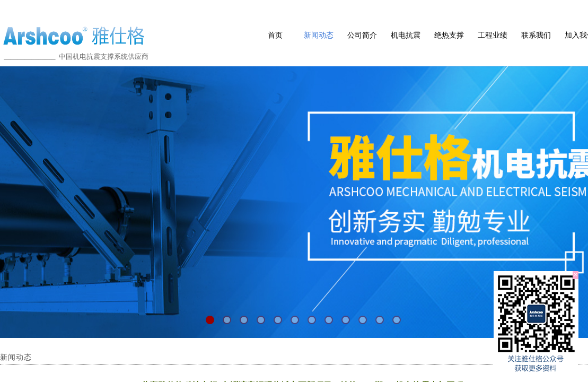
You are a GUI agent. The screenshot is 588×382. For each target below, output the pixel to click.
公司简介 (362, 35)
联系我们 (536, 35)
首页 (275, 35)
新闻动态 (319, 35)
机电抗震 (406, 35)
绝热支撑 (449, 35)
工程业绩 (493, 35)
